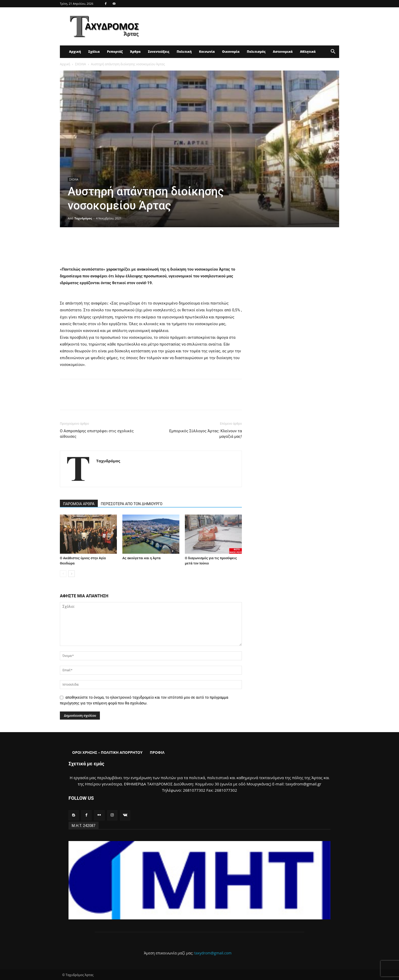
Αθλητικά (308, 52)
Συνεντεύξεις (159, 52)
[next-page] (72, 574)
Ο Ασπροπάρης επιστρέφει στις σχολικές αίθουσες (97, 434)
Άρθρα (135, 52)
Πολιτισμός (256, 52)
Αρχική (75, 52)
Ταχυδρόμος (83, 218)
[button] (333, 52)
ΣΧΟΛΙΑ (80, 64)
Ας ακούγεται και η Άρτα (141, 558)
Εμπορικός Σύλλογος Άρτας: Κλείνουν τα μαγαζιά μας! (206, 434)
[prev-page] (63, 574)
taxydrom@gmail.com (213, 953)
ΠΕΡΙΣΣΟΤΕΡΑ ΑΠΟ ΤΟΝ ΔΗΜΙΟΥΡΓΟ (132, 504)
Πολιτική (184, 52)
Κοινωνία (207, 52)
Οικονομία (231, 52)
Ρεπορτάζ (115, 52)
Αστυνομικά (283, 52)
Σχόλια (94, 52)
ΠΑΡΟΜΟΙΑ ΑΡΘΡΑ (79, 504)
